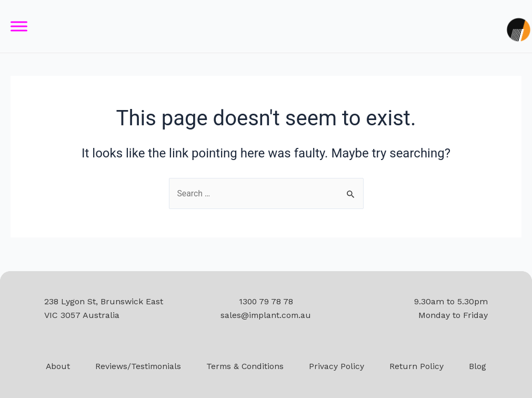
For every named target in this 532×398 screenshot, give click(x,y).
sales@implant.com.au (266, 315)
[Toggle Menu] (19, 27)
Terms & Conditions (246, 366)
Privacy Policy (338, 366)
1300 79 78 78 (266, 301)
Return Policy (418, 366)
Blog (479, 366)
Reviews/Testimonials (138, 366)
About (57, 366)
